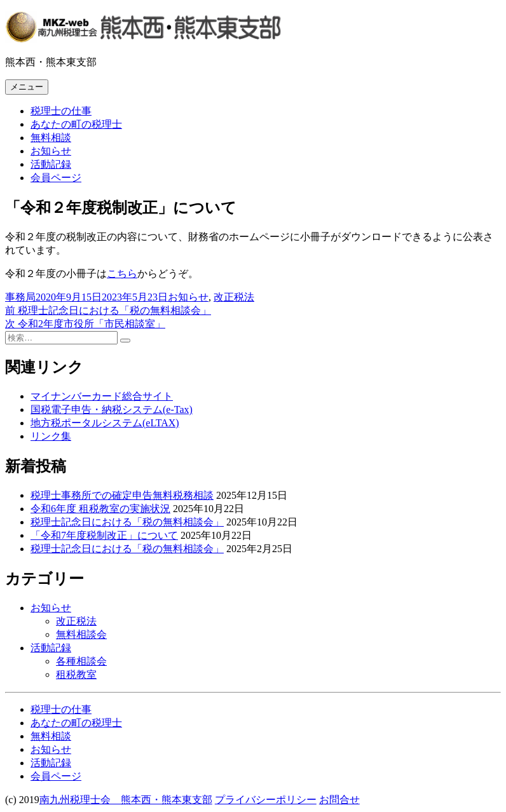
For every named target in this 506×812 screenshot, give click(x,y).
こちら (122, 274)
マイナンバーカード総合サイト (102, 396)
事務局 (20, 297)
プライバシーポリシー (266, 800)
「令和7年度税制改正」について (104, 535)
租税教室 (76, 674)
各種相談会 (81, 661)
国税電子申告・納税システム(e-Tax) (112, 409)
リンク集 (51, 436)
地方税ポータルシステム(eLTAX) (105, 423)
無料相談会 (81, 634)
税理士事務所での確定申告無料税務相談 (122, 495)
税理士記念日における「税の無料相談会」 (127, 522)
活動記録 (51, 164)
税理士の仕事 (61, 111)
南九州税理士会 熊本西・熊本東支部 (126, 800)
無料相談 (51, 138)
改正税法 (234, 297)
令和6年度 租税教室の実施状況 (100, 509)
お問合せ (339, 800)
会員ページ (56, 178)
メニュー (27, 87)
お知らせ (51, 151)
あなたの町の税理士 (76, 124)
